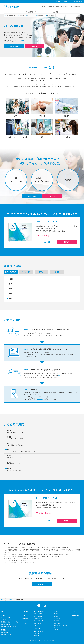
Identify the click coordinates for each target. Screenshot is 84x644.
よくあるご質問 (51, 15)
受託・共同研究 (38, 614)
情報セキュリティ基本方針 (60, 625)
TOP (2, 612)
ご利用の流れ (40, 15)
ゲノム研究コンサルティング (42, 621)
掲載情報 (36, 633)
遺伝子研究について (6, 635)
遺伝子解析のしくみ (6, 632)
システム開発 (38, 623)
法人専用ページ (42, 584)
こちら (20, 41)
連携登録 (22, 15)
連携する (35, 46)
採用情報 (56, 612)
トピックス (37, 629)
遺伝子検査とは (51, 6)
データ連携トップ (31, 12)
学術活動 (36, 625)
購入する (67, 242)
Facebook (39, 606)
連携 (59, 375)
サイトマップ (57, 628)
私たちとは (66, 6)
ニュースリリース (39, 631)
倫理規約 (56, 616)
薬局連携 (56, 12)
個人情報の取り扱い (59, 621)
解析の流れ (59, 6)
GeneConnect (45, 12)
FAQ (72, 6)
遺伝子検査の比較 (5, 624)
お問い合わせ (57, 630)
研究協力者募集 (38, 616)
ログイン (58, 1)
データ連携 (77, 6)
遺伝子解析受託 (38, 618)
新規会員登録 (66, 1)
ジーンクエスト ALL (6, 617)
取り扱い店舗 (30, 15)
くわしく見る (46, 242)
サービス (43, 6)
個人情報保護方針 (58, 623)
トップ (2, 599)
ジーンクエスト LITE (6, 620)
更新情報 (36, 636)
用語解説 (56, 614)
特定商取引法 (57, 618)
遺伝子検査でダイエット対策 (8, 627)
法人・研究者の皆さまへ (77, 1)
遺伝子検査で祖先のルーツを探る (9, 622)
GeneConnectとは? (11, 15)
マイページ (40, 399)
